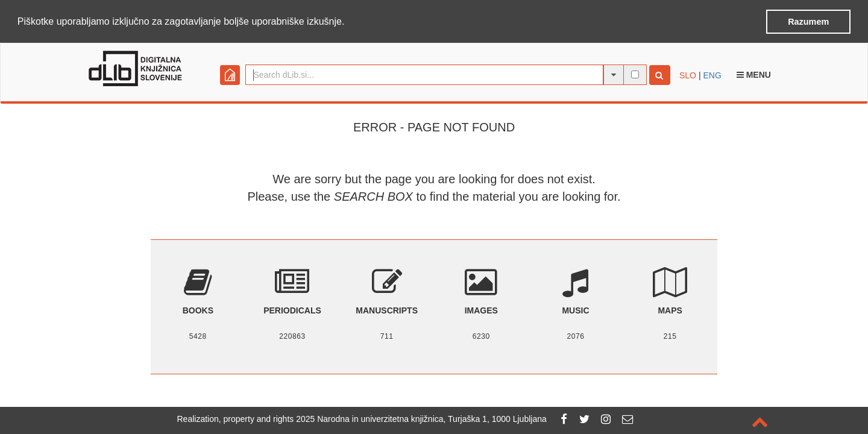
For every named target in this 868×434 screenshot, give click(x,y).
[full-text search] (635, 74)
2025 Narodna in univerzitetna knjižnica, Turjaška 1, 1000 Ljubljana (421, 419)
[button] (349, 22)
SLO (688, 75)
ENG (712, 75)
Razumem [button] (808, 22)
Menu (754, 74)
